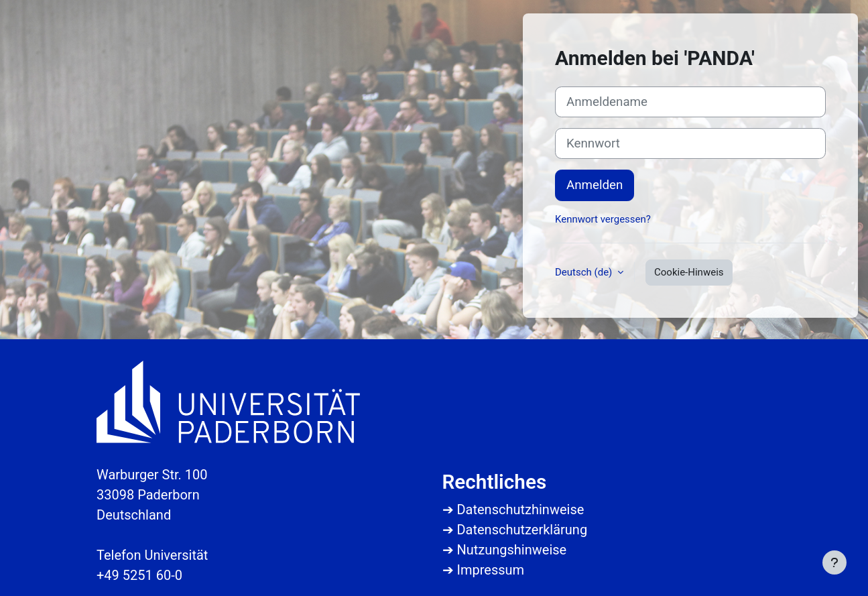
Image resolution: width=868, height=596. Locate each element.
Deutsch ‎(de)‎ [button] (585, 272)
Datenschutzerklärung (522, 530)
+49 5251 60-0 (139, 575)
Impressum (490, 570)
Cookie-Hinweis (689, 272)
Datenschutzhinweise (520, 510)
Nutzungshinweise (511, 550)
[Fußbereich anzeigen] (834, 562)
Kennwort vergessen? (603, 219)
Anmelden (595, 185)
